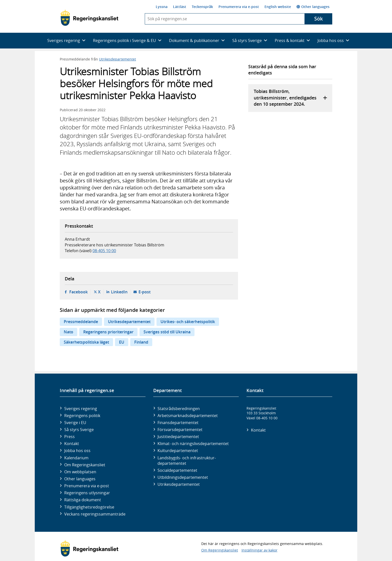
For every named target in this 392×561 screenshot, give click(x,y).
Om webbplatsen (80, 472)
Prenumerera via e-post (239, 7)
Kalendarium (76, 458)
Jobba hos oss (77, 451)
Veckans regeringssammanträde (95, 514)
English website (278, 7)
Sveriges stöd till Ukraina (167, 332)
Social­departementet (177, 470)
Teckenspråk (202, 7)
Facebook (78, 292)
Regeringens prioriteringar (108, 332)
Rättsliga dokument (83, 500)
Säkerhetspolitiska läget (86, 342)
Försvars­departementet (180, 430)
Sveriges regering (81, 409)
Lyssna (162, 7)
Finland (141, 342)
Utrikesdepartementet (117, 59)
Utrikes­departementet (179, 484)
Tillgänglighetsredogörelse (89, 507)
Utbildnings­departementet (183, 477)
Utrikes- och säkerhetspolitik (188, 322)
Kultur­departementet (178, 451)
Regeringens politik (82, 416)
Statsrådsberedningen (179, 409)
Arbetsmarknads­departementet (188, 416)
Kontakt (72, 444)
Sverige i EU (75, 423)
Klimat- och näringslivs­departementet (193, 444)
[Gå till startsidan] (89, 18)
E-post (144, 292)
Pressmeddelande (81, 322)
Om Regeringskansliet (85, 465)
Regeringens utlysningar (87, 493)
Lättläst (180, 7)
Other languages (313, 7)
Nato (68, 332)
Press (69, 437)
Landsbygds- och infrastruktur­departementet (187, 461)
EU (122, 342)
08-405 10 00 (104, 251)
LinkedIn (119, 292)
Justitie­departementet (178, 437)
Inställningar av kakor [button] (259, 550)
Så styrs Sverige (79, 430)
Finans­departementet (178, 423)
